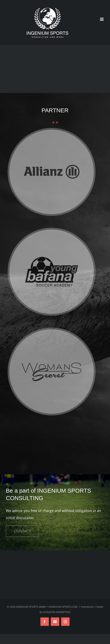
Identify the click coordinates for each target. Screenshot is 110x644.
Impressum (87, 607)
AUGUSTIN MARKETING (57, 612)
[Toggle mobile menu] (102, 19)
